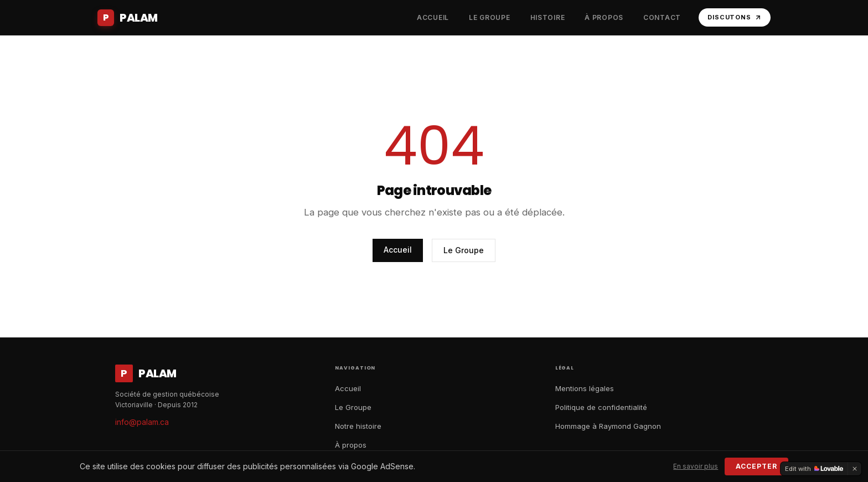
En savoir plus (696, 466)
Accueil (398, 250)
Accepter (756, 466)
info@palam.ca (142, 422)
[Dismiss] (855, 469)
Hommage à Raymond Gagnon (608, 426)
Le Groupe (464, 250)
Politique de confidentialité (601, 407)
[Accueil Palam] (128, 18)
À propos (351, 445)
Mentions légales (585, 388)
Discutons (735, 17)
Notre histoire (358, 426)
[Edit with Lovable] (814, 469)
